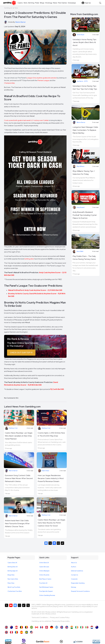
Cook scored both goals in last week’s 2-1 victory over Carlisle (26, 120)
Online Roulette (44, 575)
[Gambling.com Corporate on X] (28, 614)
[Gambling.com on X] (7, 614)
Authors (74, 567)
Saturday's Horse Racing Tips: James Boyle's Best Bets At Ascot (85, 42)
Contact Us (74, 575)
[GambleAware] (43, 641)
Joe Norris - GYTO (82, 81)
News (16, 8)
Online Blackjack (44, 571)
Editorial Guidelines (77, 571)
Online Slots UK (44, 563)
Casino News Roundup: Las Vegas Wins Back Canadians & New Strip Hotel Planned (19, 436)
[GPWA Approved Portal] (96, 642)
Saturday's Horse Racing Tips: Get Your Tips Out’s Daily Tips (85, 87)
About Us (74, 563)
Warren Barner (13, 471)
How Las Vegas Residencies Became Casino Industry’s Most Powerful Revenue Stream (51, 478)
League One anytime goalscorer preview (42, 78)
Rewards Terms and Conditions (80, 591)
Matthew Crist (13, 428)
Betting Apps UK (13, 571)
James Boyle (80, 35)
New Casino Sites (13, 579)
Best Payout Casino (45, 579)
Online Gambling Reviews (47, 595)
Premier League (43, 80)
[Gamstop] (8, 642)
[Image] (35, 346)
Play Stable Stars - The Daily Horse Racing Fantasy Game (84, 258)
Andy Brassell (81, 207)
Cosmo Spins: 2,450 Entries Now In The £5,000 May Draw (51, 434)
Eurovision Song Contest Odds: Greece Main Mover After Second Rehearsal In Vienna (19, 478)
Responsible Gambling (78, 583)
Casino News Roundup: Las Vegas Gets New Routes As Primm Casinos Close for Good (51, 523)
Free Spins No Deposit (46, 591)
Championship (9, 83)
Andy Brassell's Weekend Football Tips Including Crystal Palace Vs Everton (84, 215)
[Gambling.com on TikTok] (24, 614)
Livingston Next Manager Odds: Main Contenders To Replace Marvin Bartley (85, 130)
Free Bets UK (43, 583)
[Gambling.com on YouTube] (11, 614)
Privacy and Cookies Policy (60, 617)
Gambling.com (8, 8)
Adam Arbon (45, 471)
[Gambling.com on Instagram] (19, 614)
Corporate (74, 579)
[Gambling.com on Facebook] (15, 614)
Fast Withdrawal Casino (46, 587)
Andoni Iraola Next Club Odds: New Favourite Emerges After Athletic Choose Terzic (17, 523)
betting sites (29, 259)
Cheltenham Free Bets (15, 591)
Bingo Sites (11, 575)
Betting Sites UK (13, 567)
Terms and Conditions (40, 617)
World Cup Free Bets (14, 587)
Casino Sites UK (12, 563)
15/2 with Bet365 (57, 389)
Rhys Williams (80, 166)
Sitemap (74, 587)
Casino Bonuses (44, 567)
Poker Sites (11, 583)
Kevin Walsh (80, 251)
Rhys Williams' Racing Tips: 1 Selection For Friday (84, 173)
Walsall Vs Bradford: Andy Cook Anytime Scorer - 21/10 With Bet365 (35, 290)
